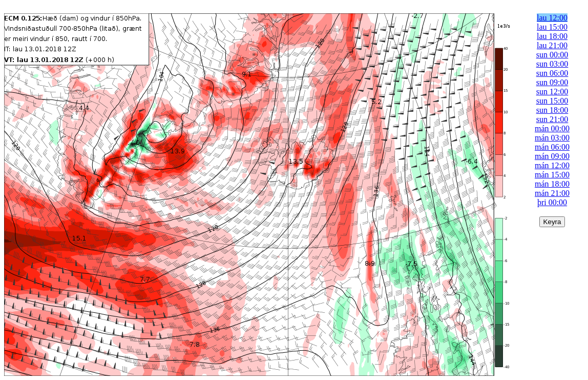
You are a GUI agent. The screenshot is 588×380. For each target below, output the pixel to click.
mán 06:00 (552, 147)
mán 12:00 (552, 165)
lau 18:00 (552, 36)
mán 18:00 (552, 184)
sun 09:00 (552, 82)
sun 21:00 (552, 119)
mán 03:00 (552, 138)
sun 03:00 (552, 64)
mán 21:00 (552, 193)
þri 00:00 (552, 202)
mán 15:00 (552, 175)
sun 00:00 (552, 55)
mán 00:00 (552, 128)
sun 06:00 (552, 73)
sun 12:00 (552, 92)
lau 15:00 (552, 27)
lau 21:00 (552, 45)
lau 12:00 (552, 18)
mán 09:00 (552, 156)
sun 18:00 (552, 110)
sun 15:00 (552, 101)
